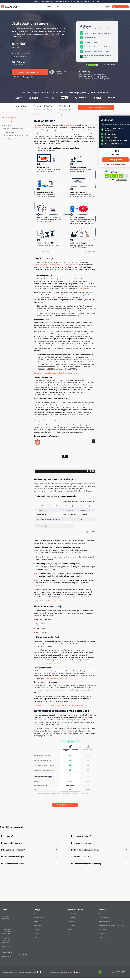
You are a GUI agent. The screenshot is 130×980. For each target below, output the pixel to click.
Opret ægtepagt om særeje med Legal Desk (15, 135)
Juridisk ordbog (38, 922)
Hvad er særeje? (7, 122)
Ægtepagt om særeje (57, 115)
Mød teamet (102, 930)
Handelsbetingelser (104, 914)
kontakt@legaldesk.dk (83, 1)
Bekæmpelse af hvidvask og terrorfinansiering (110, 922)
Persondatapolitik (103, 918)
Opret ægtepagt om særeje (65, 801)
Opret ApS (68, 7)
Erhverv (49, 7)
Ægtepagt (47, 115)
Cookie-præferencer (104, 938)
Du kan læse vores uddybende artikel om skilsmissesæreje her (56, 373)
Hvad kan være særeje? (9, 132)
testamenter (58, 601)
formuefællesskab (70, 125)
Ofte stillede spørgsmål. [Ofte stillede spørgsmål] (9, 139)
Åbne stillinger (38, 914)
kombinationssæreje (71, 265)
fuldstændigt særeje (41, 265)
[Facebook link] (38, 969)
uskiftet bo (63, 295)
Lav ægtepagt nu (116, 160)
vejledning (70, 731)
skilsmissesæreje (55, 265)
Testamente (69, 926)
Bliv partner (102, 910)
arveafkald (47, 601)
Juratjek (36, 918)
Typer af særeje (7, 125)
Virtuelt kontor (70, 918)
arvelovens (81, 288)
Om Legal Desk (103, 926)
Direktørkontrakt (71, 914)
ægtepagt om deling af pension (58, 678)
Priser (76, 7)
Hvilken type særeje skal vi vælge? (12, 129)
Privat (58, 7)
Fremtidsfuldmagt (71, 922)
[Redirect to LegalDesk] (76, 969)
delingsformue (39, 127)
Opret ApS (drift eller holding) (74, 910)
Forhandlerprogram (39, 910)
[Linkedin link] (40, 969)
